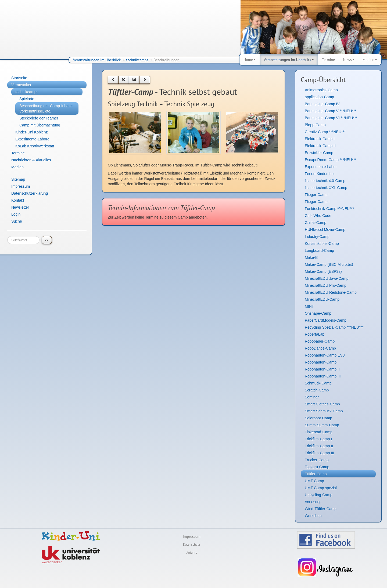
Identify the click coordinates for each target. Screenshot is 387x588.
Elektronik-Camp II (320, 146)
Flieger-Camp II (318, 202)
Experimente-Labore (32, 139)
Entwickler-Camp (319, 153)
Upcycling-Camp (319, 495)
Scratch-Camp (317, 390)
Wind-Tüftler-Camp (321, 509)
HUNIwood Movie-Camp (325, 230)
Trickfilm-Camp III (319, 453)
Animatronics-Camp (321, 90)
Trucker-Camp (317, 460)
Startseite (19, 78)
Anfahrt (192, 552)
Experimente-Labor (321, 167)
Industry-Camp (317, 237)
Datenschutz (191, 544)
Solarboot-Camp (318, 418)
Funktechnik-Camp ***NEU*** (329, 209)
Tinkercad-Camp (319, 432)
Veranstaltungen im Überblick (97, 60)
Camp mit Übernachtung (40, 125)
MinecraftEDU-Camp (322, 299)
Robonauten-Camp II (322, 369)
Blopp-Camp (315, 125)
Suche (17, 221)
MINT (309, 306)
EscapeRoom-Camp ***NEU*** (331, 160)
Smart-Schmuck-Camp (324, 411)
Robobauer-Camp (320, 341)
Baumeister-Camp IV (322, 104)
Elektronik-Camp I (320, 139)
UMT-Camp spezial (321, 488)
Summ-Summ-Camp (322, 425)
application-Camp (319, 97)
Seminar (312, 397)
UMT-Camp (314, 481)
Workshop (313, 516)
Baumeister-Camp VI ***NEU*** (331, 118)
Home (250, 60)
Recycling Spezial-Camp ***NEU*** (334, 327)
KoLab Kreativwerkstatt (35, 146)
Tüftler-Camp (316, 474)
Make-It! (312, 257)
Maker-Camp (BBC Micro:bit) (329, 264)
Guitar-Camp (316, 223)
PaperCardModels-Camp (326, 320)
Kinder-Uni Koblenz (32, 132)
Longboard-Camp (319, 251)
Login (16, 214)
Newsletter (20, 207)
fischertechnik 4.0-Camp (325, 181)
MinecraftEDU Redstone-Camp (331, 292)
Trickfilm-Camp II (319, 446)
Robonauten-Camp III (323, 376)
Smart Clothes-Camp (322, 404)
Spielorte (27, 99)
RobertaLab (315, 334)
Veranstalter (21, 85)
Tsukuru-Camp (317, 467)
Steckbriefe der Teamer (39, 118)
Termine (328, 60)
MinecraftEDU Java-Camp (327, 278)
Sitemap (18, 179)
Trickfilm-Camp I (318, 439)
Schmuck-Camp (318, 383)
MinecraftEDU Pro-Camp (326, 285)
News (349, 60)
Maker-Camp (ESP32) (323, 271)
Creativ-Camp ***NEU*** (325, 132)
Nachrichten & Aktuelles (31, 160)
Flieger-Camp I (317, 195)
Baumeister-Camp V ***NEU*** (331, 111)
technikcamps (137, 60)
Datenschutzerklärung (30, 193)
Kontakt (18, 200)
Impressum (21, 186)
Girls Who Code (318, 216)
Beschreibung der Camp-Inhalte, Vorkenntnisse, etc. (46, 108)
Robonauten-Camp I (322, 362)
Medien (370, 60)
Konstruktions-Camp (322, 244)
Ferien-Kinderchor (320, 174)
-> (47, 240)
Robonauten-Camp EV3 (325, 355)
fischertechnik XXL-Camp (326, 188)
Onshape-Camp (318, 313)
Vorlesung (313, 502)
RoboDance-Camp (320, 348)
